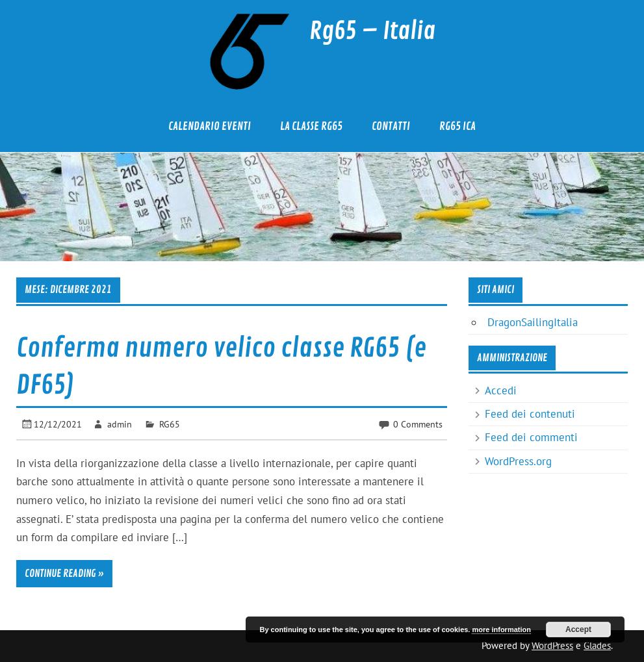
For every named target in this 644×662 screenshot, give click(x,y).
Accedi (501, 390)
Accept (578, 630)
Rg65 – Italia (372, 31)
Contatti (391, 126)
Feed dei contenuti (530, 414)
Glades (597, 645)
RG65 (170, 424)
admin (120, 424)
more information (501, 630)
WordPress (552, 645)
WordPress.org (518, 461)
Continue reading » (64, 574)
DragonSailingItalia (533, 322)
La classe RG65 (311, 126)
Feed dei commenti (531, 437)
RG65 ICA (457, 126)
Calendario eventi (210, 126)
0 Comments (418, 424)
